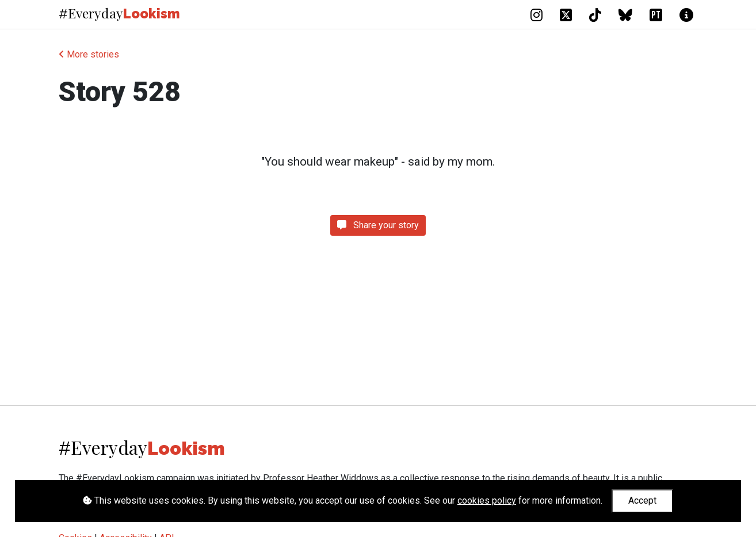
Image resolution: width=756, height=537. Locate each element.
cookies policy (487, 500)
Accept (642, 500)
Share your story (378, 225)
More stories (89, 54)
